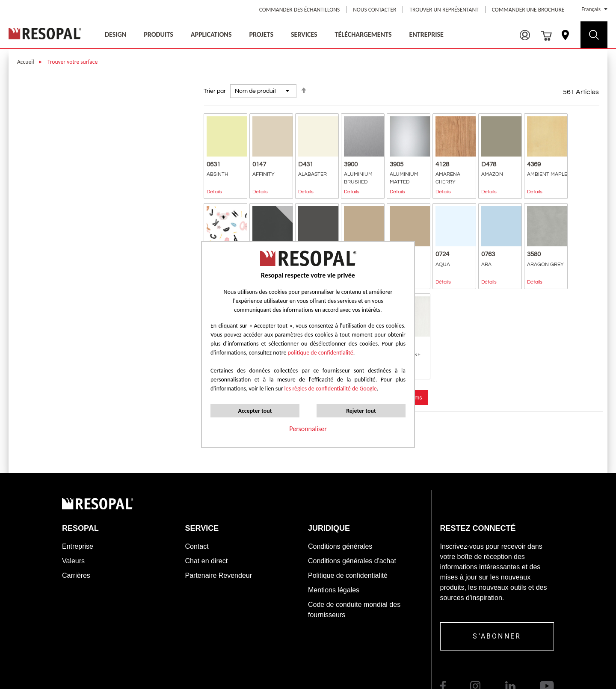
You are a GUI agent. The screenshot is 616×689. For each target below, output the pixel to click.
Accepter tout (255, 411)
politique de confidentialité (321, 353)
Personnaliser (308, 429)
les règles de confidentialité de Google (330, 389)
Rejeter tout (361, 411)
